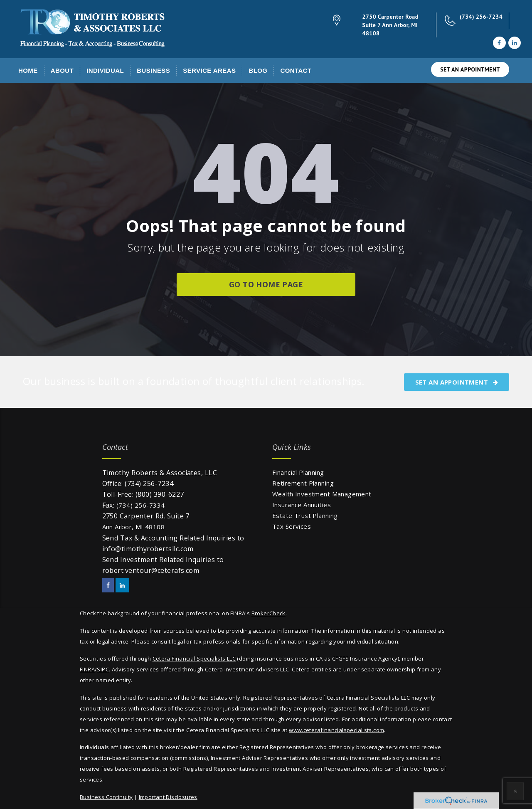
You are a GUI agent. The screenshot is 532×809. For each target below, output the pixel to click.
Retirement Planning (303, 483)
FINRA (87, 669)
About (62, 70)
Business (153, 70)
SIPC (103, 669)
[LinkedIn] (515, 43)
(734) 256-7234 (481, 17)
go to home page (266, 284)
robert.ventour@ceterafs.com (151, 570)
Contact (296, 70)
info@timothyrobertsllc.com (148, 549)
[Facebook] (499, 43)
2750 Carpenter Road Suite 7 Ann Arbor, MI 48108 (390, 25)
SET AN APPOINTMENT (470, 69)
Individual (105, 70)
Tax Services (292, 526)
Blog (258, 70)
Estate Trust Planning (305, 515)
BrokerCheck (268, 613)
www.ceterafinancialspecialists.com (336, 730)
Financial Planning (298, 472)
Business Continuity (106, 797)
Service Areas (209, 70)
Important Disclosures (168, 797)
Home (28, 70)
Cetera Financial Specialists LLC (194, 659)
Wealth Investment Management (322, 494)
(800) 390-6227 (160, 494)
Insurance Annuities (302, 505)
